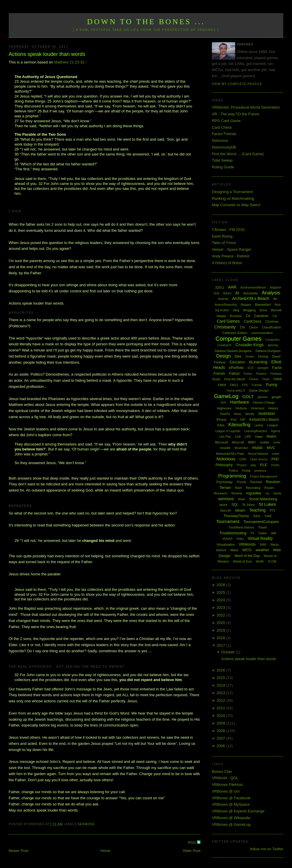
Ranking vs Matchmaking (233, 198)
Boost (263, 310)
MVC (271, 448)
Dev (238, 356)
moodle (225, 448)
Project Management (263, 477)
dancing (273, 345)
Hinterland (258, 408)
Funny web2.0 (236, 391)
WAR (263, 545)
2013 (221, 693)
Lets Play (225, 437)
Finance (261, 374)
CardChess (252, 321)
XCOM (272, 562)
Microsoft (222, 442)
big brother (222, 310)
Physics (242, 465)
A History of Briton (227, 263)
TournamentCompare (261, 522)
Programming (232, 476)
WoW (260, 561)
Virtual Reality (260, 538)
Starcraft (226, 511)
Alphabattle (250, 293)
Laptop (259, 425)
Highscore (224, 408)
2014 (221, 685)
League (273, 425)
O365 (243, 459)
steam (240, 510)
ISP (243, 420)
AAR (232, 287)
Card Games (228, 321)
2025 (221, 592)
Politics (233, 471)
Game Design (259, 390)
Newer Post (19, 851)
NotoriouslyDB (224, 147)
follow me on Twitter (267, 849)
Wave (234, 550)
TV (252, 533)
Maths (271, 436)
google (276, 397)
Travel (263, 527)
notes (276, 454)
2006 (221, 746)
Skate (242, 499)
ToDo (257, 516)
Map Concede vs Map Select (236, 205)
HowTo (225, 414)
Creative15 (224, 345)
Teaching (257, 510)
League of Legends (228, 431)
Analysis (271, 293)
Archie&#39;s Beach (250, 298)
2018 (221, 638)
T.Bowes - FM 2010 (228, 230)
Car (275, 316)
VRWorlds (247, 544)
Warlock (221, 550)
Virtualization (226, 545)
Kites (221, 425)
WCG (247, 550)
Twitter (262, 533)
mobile (264, 442)
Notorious (220, 140)
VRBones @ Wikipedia (231, 818)
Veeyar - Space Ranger (232, 249)
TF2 (272, 510)
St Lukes (267, 504)
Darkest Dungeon (268, 351)
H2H (223, 403)
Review (237, 493)
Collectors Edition (235, 333)
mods (277, 442)
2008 (221, 731)
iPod (233, 420)
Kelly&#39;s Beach (264, 420)
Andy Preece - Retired (231, 256)
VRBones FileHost (227, 785)
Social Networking (263, 499)
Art (275, 299)
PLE (264, 465)
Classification (271, 327)
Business (236, 316)
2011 (221, 708)
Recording (253, 488)
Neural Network (258, 454)
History (273, 408)
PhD (275, 459)
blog (236, 310)
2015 (221, 678)
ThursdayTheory (236, 516)
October (228, 652)
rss (267, 493)
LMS (248, 437)
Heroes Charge (264, 402)
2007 (221, 738)
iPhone (221, 420)
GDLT (248, 396)
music (257, 448)
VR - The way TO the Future (236, 114)
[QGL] (220, 287)
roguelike (254, 493)
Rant (238, 488)
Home (105, 851)
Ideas (238, 414)
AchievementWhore (253, 288)
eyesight (263, 368)
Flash (266, 379)
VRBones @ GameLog (231, 824)
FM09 (222, 385)
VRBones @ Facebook (231, 798)
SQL (235, 505)
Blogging (249, 310)
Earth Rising (222, 236)
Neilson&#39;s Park (230, 454)
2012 (221, 700)
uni (273, 533)
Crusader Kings (250, 345)
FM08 (277, 379)
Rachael (256, 482)
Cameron (261, 316)
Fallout (234, 374)
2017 (221, 645)
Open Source (259, 459)
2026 (221, 585)
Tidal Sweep (222, 160)
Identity (250, 414)
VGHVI (227, 539)
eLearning (258, 362)
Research (221, 493)
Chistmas (272, 321)
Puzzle (241, 482)
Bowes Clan (222, 771)
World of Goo (243, 561)
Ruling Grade (223, 167)
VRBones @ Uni (226, 791)
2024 (221, 600)
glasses (263, 397)
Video (240, 539)
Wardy (275, 545)
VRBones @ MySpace (231, 804)
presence (260, 471)
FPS (245, 385)
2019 (221, 630)
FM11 (234, 385)
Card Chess (222, 127)
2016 (221, 670)
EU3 (250, 368)
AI (237, 293)
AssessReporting (226, 305)
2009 (221, 723)
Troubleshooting (233, 533)
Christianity (225, 327)
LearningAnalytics (256, 431)
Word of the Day (247, 556)
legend (276, 431)
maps (259, 436)
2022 (221, 615)
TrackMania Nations (241, 527)
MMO (252, 442)
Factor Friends (224, 134)
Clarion (254, 327)
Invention (267, 413)
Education (237, 362)
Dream (250, 357)
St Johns (249, 505)
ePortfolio (236, 368)
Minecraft (238, 442)
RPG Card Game (226, 121)
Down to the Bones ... (146, 22)
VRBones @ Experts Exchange (238, 811)
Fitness (254, 379)
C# (248, 316)
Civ (242, 327)
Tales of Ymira (224, 243)
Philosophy (224, 465)
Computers (273, 340)
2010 (221, 716)
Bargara (246, 305)
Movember (241, 448)
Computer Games (238, 339)
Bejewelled (263, 305)
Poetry (275, 465)
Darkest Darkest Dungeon (233, 351)
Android (223, 299)
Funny (272, 385)
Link (238, 436)
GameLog (226, 396)
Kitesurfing (240, 425)
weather (262, 550)
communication (262, 333)
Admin (227, 293)
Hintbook (241, 408)
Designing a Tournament (232, 192)
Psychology (224, 482)
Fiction (248, 374)
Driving (263, 356)
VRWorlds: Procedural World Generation (246, 107)
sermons (86, 824)
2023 (221, 608)
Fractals (257, 385)
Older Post (191, 851)
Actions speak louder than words (47, 54)
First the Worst (235, 379)
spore (224, 505)
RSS (192, 843)
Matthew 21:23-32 (69, 62)
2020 (221, 623)
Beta (278, 305)
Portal (246, 471)
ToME (268, 516)
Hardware (240, 402)
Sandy (277, 493)
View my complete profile (237, 84)
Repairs (269, 488)
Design (224, 356)
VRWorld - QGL (225, 778)
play (253, 465)
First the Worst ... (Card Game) (238, 154)
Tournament (228, 521)
